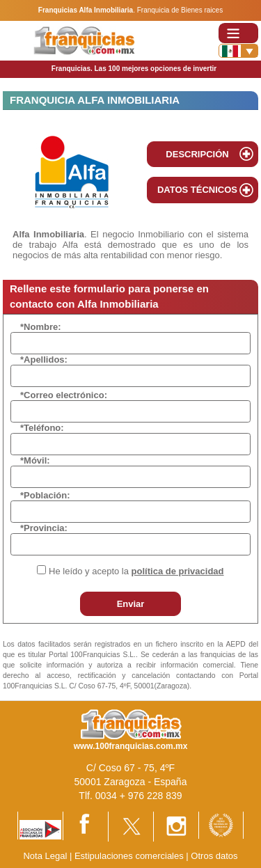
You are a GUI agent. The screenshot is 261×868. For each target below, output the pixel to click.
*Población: (45, 495)
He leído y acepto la (136, 571)
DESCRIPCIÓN (197, 154)
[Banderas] (238, 51)
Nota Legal (45, 856)
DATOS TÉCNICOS (197, 190)
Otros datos (214, 856)
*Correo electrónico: (64, 395)
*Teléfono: (42, 428)
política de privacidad (178, 571)
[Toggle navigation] (238, 33)
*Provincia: (44, 528)
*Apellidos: (44, 360)
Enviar (131, 604)
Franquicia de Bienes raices (180, 10)
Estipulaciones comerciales (130, 856)
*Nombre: (41, 327)
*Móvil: (35, 460)
